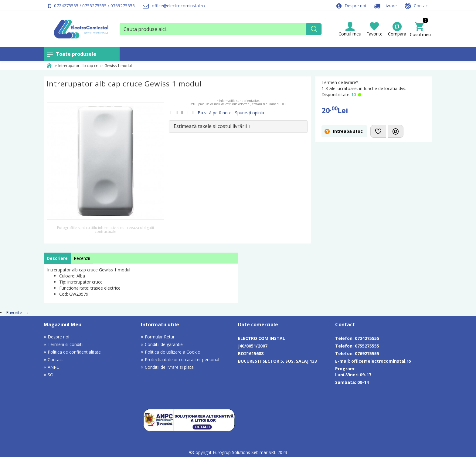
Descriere (57, 258)
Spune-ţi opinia (250, 113)
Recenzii (82, 258)
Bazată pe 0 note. (215, 113)
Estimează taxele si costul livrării (212, 126)
